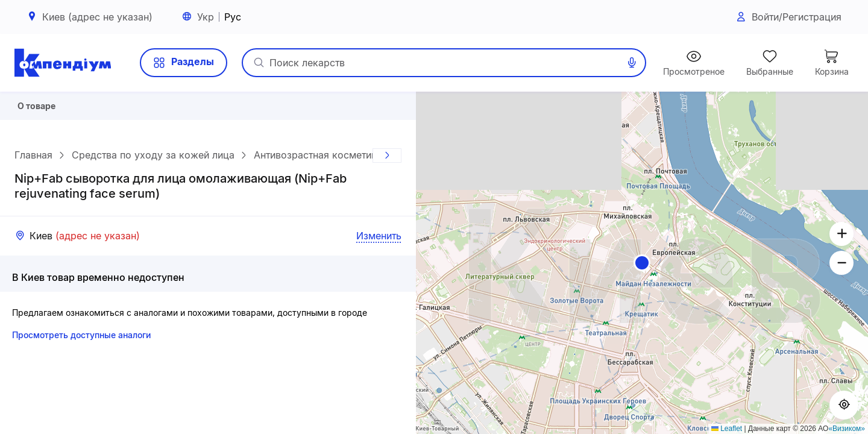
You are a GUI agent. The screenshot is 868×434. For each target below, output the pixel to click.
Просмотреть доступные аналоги (81, 339)
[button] (642, 263)
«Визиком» (847, 429)
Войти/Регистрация (788, 17)
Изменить (379, 240)
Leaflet (727, 429)
